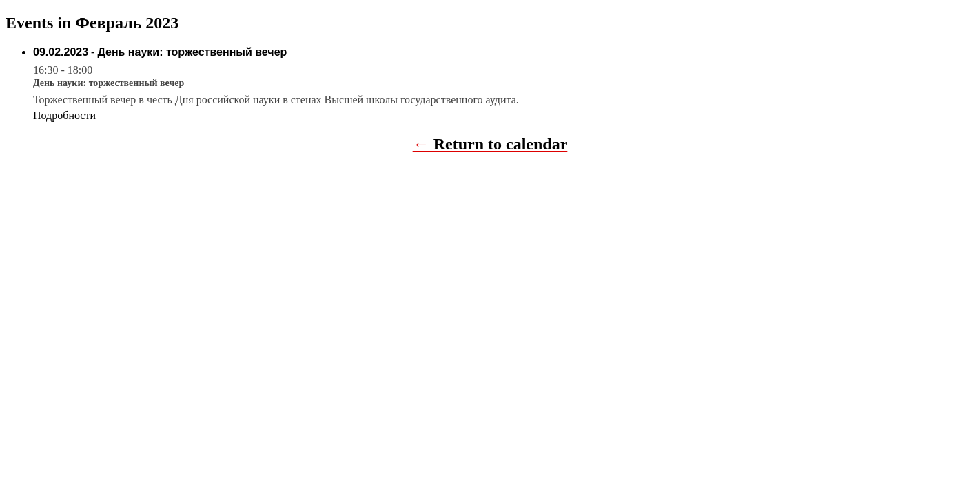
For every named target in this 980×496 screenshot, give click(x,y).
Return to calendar (501, 144)
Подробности (64, 115)
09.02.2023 (61, 52)
